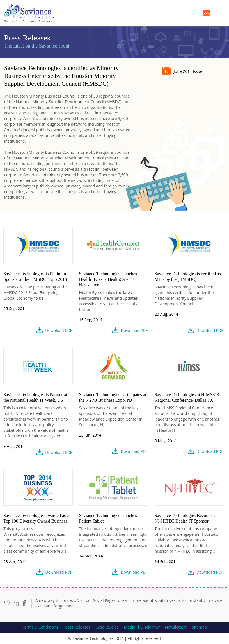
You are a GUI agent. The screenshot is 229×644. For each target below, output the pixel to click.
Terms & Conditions (40, 627)
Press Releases (77, 627)
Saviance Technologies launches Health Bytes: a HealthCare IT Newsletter (108, 279)
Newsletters (176, 627)
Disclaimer (150, 627)
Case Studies (107, 627)
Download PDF (59, 330)
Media (130, 627)
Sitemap (199, 627)
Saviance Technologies (29, 13)
